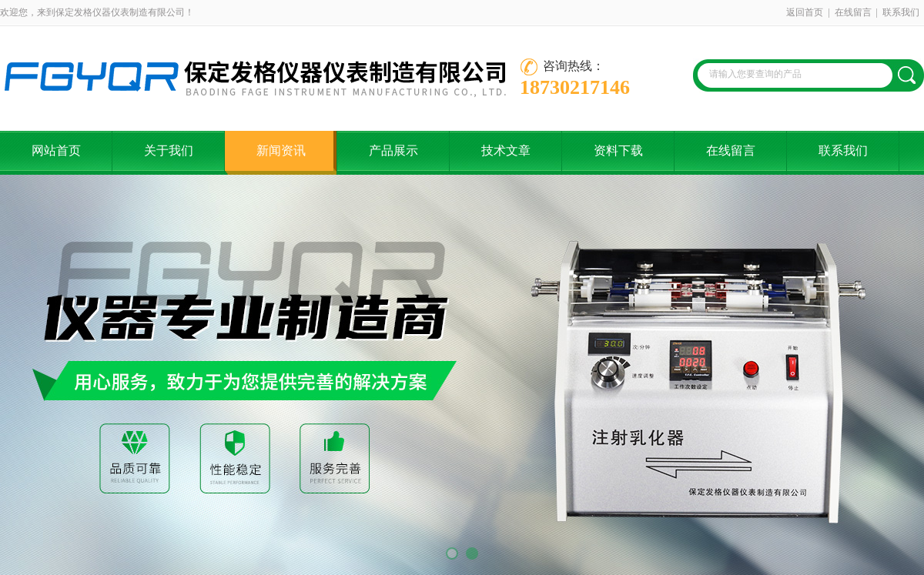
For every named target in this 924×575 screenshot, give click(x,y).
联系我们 (901, 12)
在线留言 (853, 12)
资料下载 (618, 150)
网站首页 (56, 150)
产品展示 (393, 150)
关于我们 (169, 150)
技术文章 (506, 150)
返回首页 (805, 12)
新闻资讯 (281, 150)
